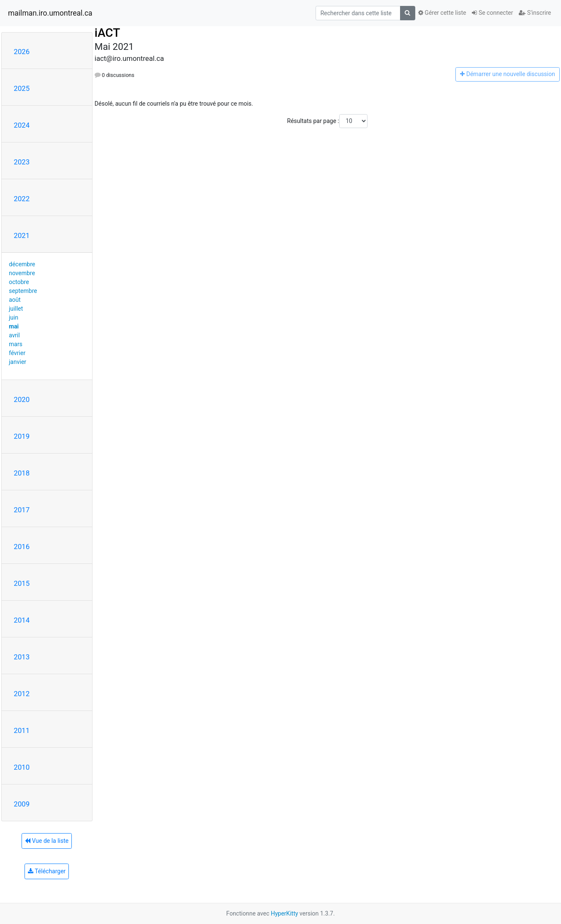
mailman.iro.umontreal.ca (50, 13)
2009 (22, 804)
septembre (23, 291)
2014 (22, 620)
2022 (22, 199)
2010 (22, 767)
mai (14, 326)
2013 (22, 657)
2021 (22, 235)
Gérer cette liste (442, 13)
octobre (19, 282)
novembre (22, 273)
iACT (107, 33)
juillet (16, 309)
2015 (22, 583)
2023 (22, 162)
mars (16, 344)
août (15, 300)
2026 (22, 52)
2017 (22, 510)
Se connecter (492, 13)
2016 (22, 547)
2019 (22, 436)
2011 (22, 730)
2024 (22, 125)
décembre (22, 264)
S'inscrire (535, 13)
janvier (18, 362)
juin (14, 317)
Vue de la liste (47, 841)
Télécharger (47, 871)
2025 (22, 88)
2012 (22, 694)
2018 (22, 473)
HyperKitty (285, 913)
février (17, 353)
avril (14, 335)
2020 (22, 399)
